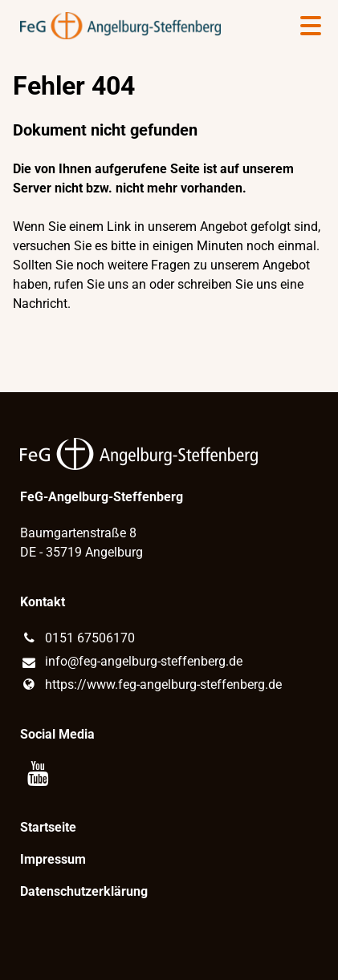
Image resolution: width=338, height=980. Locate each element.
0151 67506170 (77, 638)
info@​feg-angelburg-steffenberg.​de (131, 662)
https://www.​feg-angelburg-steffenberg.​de (151, 685)
